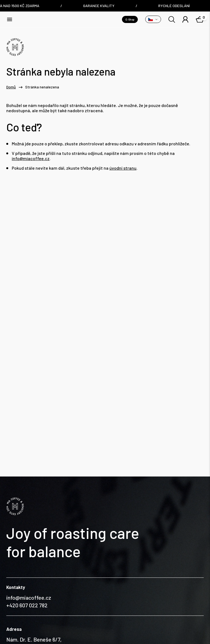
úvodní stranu (123, 168)
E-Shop (130, 19)
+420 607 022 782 (27, 567)
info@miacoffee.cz (31, 158)
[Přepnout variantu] (153, 19)
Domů (11, 87)
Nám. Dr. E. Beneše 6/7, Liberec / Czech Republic (36, 605)
